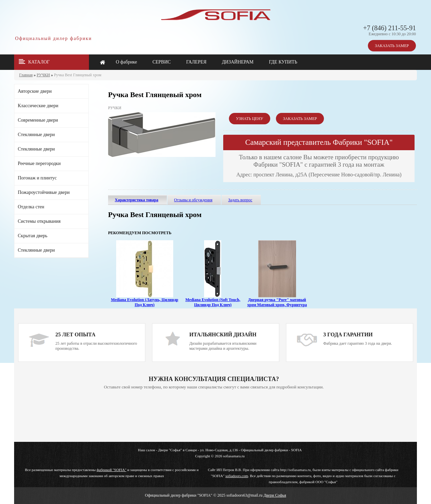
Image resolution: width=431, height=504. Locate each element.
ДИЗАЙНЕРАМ (238, 62)
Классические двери (38, 106)
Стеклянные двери (36, 135)
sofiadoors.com (237, 476)
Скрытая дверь (33, 236)
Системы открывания (39, 221)
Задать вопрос (240, 200)
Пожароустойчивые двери (44, 192)
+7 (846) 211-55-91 (390, 28)
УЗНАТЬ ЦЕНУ (250, 119)
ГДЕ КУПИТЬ (283, 62)
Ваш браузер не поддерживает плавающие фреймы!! (214, 416)
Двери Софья (275, 495)
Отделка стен (31, 207)
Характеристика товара (137, 200)
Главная (26, 75)
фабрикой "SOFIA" (112, 470)
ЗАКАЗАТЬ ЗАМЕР (392, 46)
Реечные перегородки (39, 163)
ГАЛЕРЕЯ (196, 62)
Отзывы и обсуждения (193, 200)
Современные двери (38, 120)
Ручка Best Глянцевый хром (78, 75)
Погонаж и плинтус (37, 178)
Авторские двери (35, 91)
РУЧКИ (43, 75)
